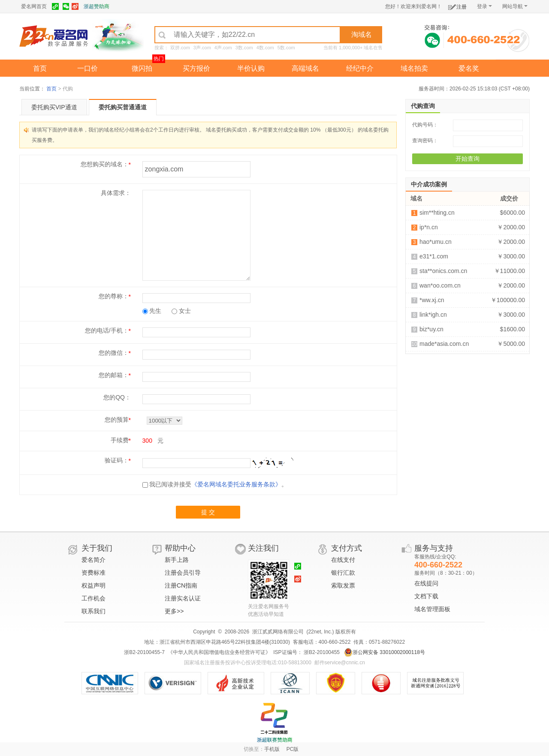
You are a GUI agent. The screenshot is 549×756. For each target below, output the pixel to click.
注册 (457, 5)
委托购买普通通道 (123, 107)
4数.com (265, 48)
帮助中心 (180, 548)
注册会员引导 (183, 573)
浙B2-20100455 (321, 652)
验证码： (117, 460)
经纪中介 (360, 68)
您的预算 (117, 420)
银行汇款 (343, 573)
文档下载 (426, 596)
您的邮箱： (114, 375)
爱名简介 (94, 560)
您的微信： (114, 353)
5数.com (286, 48)
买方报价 (196, 68)
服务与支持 (434, 548)
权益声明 (94, 585)
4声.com (223, 48)
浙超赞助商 (97, 6)
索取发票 (343, 585)
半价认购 (251, 68)
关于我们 (97, 548)
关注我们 (263, 548)
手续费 (120, 440)
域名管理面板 (432, 609)
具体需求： (116, 193)
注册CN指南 (181, 585)
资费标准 (94, 573)
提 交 (208, 512)
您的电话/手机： (107, 330)
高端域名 (305, 68)
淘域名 (362, 34)
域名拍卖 (414, 68)
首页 (40, 68)
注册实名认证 (183, 598)
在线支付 (343, 560)
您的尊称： (114, 296)
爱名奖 (469, 68)
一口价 (87, 68)
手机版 (272, 749)
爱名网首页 (34, 6)
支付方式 (347, 548)
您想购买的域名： (105, 164)
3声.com (202, 48)
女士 (181, 311)
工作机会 (94, 598)
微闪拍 (142, 68)
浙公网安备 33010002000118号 (385, 652)
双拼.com (180, 48)
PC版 (293, 749)
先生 (152, 311)
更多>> (174, 611)
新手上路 (177, 560)
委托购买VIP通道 (54, 107)
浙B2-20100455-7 (144, 652)
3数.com (244, 48)
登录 (484, 6)
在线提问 (426, 583)
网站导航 (515, 6)
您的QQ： (117, 397)
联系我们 (94, 611)
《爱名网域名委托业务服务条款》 (236, 484)
